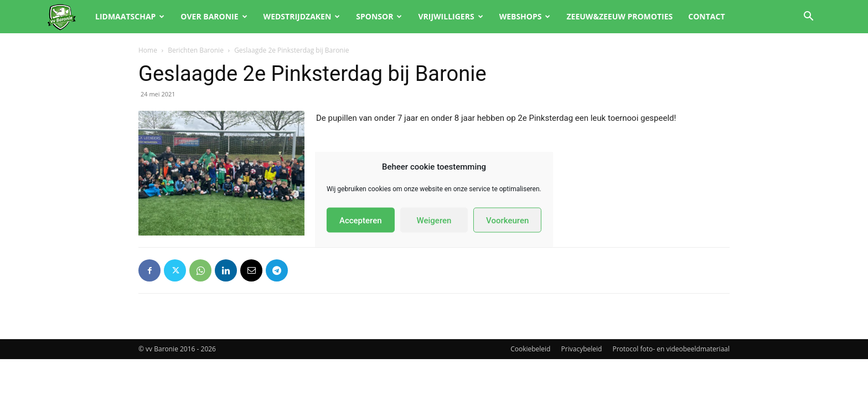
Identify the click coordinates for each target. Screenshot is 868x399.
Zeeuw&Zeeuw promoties (619, 16)
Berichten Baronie (196, 50)
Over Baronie (214, 16)
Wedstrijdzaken (302, 16)
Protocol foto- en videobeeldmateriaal (671, 349)
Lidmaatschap (130, 16)
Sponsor (379, 16)
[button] (808, 17)
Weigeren (434, 220)
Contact (706, 16)
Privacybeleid (582, 349)
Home (148, 50)
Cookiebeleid (530, 349)
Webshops (525, 16)
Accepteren (361, 220)
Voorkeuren (507, 220)
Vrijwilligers (450, 16)
